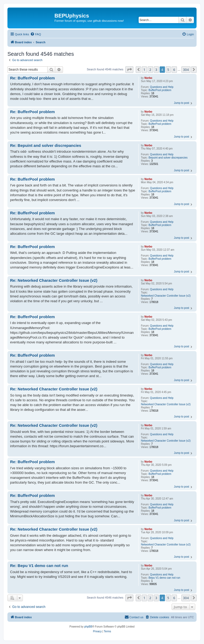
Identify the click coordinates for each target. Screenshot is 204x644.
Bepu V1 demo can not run (164, 578)
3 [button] (156, 70)
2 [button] (150, 70)
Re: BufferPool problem (32, 78)
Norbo (148, 78)
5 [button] (168, 70)
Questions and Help (162, 87)
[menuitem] (36, 34)
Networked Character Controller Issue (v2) (166, 296)
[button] (129, 70)
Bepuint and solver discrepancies (168, 158)
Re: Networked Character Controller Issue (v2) (54, 280)
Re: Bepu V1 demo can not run (39, 566)
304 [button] (186, 70)
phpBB (88, 627)
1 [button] (144, 70)
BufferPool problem (160, 90)
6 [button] (174, 70)
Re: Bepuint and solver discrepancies (46, 145)
